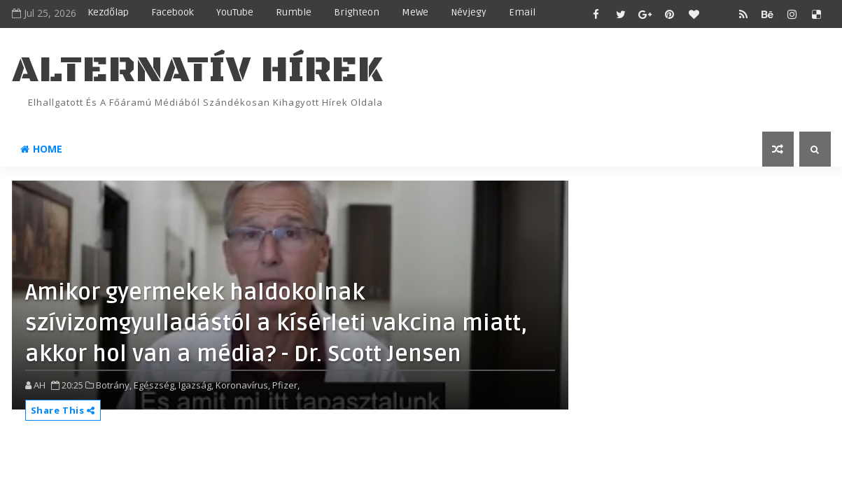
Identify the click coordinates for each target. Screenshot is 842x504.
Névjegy (469, 12)
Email (522, 12)
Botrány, (114, 385)
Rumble (294, 12)
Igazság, (196, 385)
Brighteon (357, 12)
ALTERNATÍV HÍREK (197, 70)
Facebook (173, 12)
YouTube (235, 12)
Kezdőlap (108, 12)
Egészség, (155, 385)
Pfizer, (286, 385)
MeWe (415, 12)
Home (41, 149)
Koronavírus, (243, 385)
